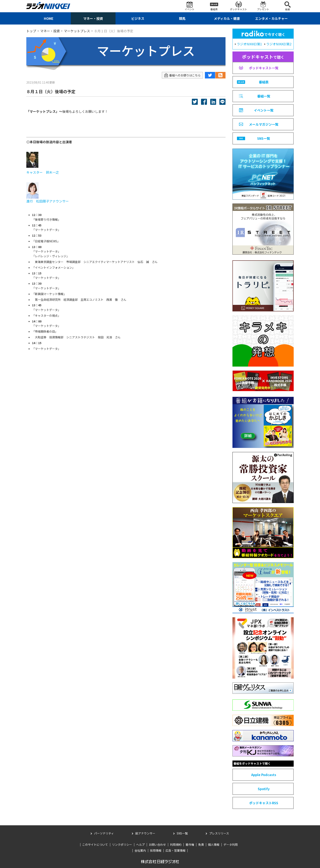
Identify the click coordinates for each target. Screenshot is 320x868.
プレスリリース (219, 833)
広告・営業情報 (176, 850)
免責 (201, 845)
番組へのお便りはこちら (182, 75)
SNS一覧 (182, 833)
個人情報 (214, 845)
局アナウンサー (145, 833)
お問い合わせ (157, 845)
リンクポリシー (122, 845)
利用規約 (176, 845)
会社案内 (140, 850)
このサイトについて (95, 845)
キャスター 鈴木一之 (43, 172)
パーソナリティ (104, 833)
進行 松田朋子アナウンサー (48, 201)
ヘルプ (140, 845)
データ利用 (231, 845)
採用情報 (156, 850)
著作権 (190, 845)
